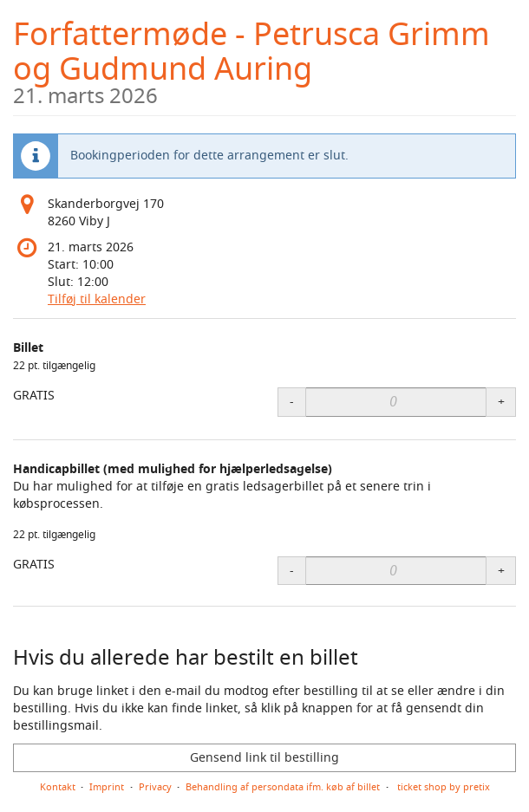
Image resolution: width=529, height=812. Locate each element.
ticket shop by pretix (444, 787)
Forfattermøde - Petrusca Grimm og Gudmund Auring (264, 59)
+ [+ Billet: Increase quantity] (501, 402)
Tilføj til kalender (97, 299)
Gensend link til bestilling (264, 758)
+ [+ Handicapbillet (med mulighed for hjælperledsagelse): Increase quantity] (501, 571)
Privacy (155, 787)
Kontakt (58, 787)
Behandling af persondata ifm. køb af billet (283, 787)
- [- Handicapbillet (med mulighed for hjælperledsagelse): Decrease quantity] (292, 571)
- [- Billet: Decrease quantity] (292, 402)
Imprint (107, 787)
